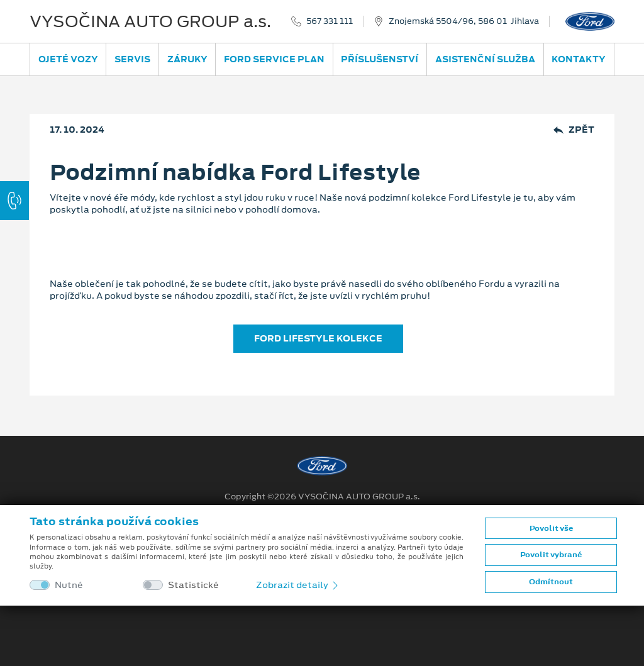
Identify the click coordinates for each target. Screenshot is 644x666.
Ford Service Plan (274, 59)
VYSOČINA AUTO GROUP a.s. (150, 21)
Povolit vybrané (551, 555)
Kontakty (579, 59)
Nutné (69, 585)
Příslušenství (380, 59)
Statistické (193, 585)
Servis (132, 59)
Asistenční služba (485, 59)
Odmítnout (551, 582)
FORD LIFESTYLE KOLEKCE (318, 338)
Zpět (574, 130)
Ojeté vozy (68, 59)
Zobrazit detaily (298, 585)
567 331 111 (330, 21)
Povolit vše (551, 528)
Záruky (187, 59)
